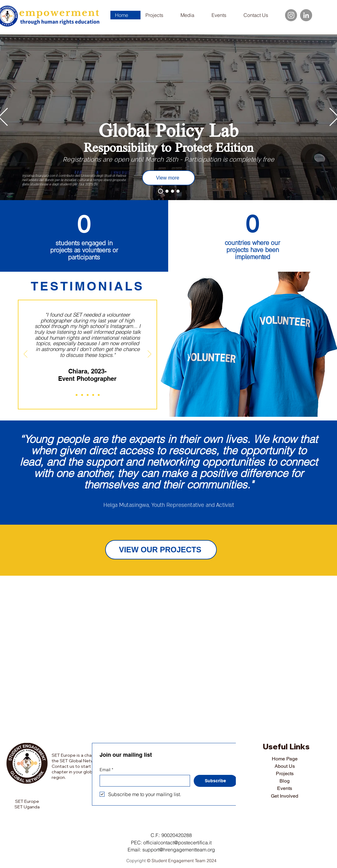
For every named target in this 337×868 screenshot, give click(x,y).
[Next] (149, 354)
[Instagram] (291, 15)
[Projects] (161, 191)
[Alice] (99, 395)
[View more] (168, 178)
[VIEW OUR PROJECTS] (161, 550)
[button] (191, 15)
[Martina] (93, 395)
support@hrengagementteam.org (179, 850)
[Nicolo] (88, 395)
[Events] (167, 191)
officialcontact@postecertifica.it (177, 842)
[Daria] (82, 395)
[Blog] (172, 191)
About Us (285, 766)
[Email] (143, 781)
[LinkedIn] (306, 15)
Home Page (285, 759)
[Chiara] (77, 395)
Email (106, 770)
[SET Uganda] (178, 191)
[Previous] (26, 354)
